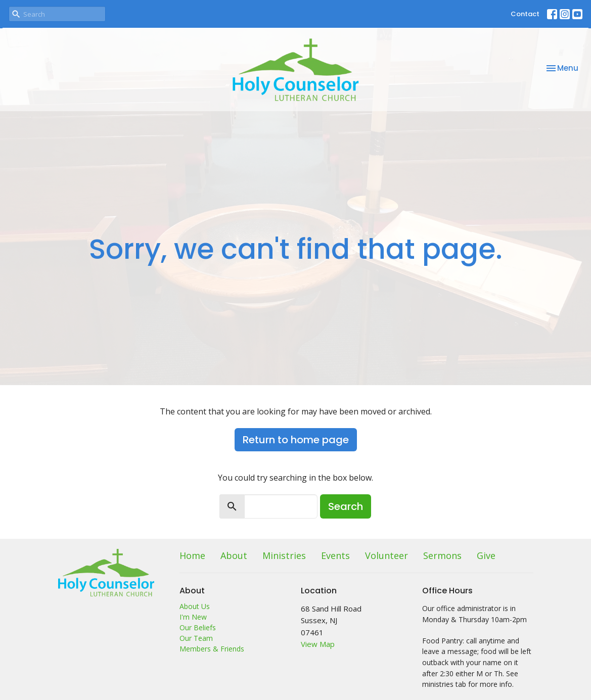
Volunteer (387, 555)
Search (346, 506)
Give (486, 555)
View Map (318, 644)
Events (335, 555)
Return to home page (296, 440)
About (234, 555)
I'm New (193, 617)
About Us (195, 606)
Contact (525, 14)
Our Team (196, 638)
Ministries (284, 555)
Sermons (442, 555)
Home (192, 555)
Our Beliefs (198, 627)
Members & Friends (212, 649)
